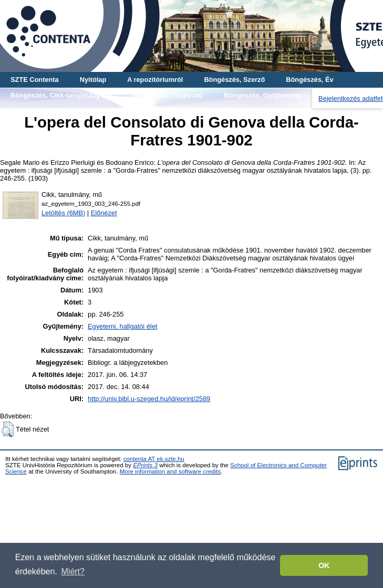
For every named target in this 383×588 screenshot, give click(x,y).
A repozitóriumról (155, 80)
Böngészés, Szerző (234, 80)
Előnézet (104, 213)
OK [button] (324, 565)
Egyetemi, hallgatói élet (122, 326)
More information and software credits (170, 471)
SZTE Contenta (35, 80)
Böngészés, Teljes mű (168, 95)
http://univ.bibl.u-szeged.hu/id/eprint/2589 (149, 399)
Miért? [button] (73, 571)
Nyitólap (93, 80)
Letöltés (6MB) (63, 213)
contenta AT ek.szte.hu (154, 459)
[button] (8, 429)
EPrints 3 (145, 465)
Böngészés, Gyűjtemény (263, 95)
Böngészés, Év (309, 80)
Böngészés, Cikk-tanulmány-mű (61, 95)
